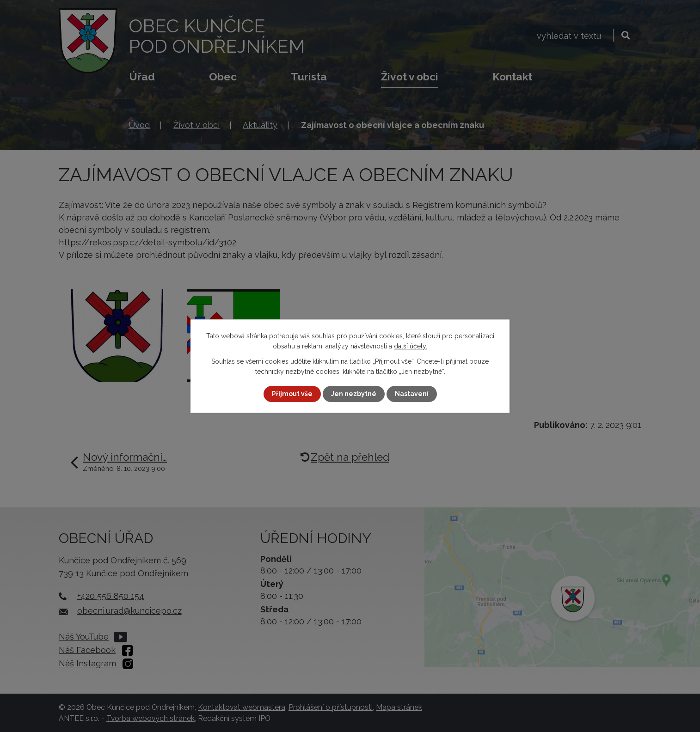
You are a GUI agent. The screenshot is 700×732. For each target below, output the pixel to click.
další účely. (411, 346)
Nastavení (412, 394)
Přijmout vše (292, 394)
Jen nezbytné (354, 394)
